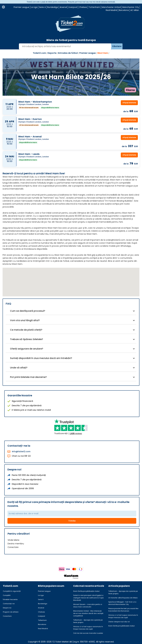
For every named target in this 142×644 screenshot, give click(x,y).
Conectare (13, 547)
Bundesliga (53, 7)
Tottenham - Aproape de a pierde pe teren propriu (88, 621)
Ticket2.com (39, 53)
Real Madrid (111, 10)
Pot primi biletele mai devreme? (28, 377)
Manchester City (131, 7)
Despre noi (7, 608)
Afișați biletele (129, 103)
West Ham (103, 53)
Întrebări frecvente (10, 599)
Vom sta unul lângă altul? (25, 320)
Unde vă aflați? (19, 368)
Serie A (42, 7)
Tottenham (94, 7)
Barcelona (124, 10)
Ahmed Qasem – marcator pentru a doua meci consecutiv (88, 606)
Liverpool (73, 7)
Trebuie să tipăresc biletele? (27, 339)
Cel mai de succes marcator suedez (88, 633)
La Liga (34, 7)
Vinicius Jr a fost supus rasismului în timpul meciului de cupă (88, 628)
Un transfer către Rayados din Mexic (123, 598)
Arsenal (63, 7)
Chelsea (83, 7)
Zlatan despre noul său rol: (119, 622)
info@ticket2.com (21, 451)
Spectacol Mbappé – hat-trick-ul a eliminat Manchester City (122, 603)
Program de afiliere (11, 612)
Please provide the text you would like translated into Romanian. (123, 610)
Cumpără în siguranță (12, 591)
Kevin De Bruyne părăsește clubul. (86, 591)
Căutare (117, 46)
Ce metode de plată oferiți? (26, 330)
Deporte (52, 53)
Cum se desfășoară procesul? (28, 311)
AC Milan (135, 10)
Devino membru (16, 544)
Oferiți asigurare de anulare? (27, 349)
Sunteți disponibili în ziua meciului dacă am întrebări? (41, 358)
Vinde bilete (13, 540)
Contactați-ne (9, 604)
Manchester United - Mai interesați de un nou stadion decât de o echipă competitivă (88, 613)
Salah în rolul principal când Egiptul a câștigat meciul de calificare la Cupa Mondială (88, 598)
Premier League (21, 7)
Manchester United (111, 7)
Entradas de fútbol (68, 53)
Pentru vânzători (19, 534)
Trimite (72, 521)
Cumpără (7, 595)
